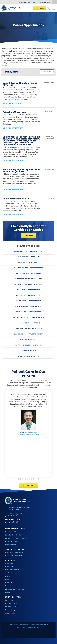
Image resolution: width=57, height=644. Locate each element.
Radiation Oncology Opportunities (28, 345)
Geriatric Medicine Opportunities (29, 295)
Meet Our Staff (29, 485)
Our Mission (9, 566)
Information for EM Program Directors (18, 555)
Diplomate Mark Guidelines (15, 589)
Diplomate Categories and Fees (16, 538)
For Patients (32, 2)
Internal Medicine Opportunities (29, 312)
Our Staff (9, 573)
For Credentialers (44, 2)
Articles (8, 576)
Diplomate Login (40, 8)
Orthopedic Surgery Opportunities (28, 328)
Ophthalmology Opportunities (28, 323)
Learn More (28, 236)
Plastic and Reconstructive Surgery (28, 334)
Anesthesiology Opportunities (28, 257)
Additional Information (33, 628)
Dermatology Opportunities (28, 262)
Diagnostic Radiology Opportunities (28, 268)
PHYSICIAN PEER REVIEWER (16, 199)
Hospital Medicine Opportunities (29, 301)
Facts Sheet (9, 586)
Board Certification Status (14, 542)
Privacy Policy (21, 628)
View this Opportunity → (14, 103)
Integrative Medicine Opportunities (29, 306)
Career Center (10, 613)
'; (47, 72)
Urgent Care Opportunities (29, 356)
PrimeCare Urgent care (15, 112)
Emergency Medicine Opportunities (29, 279)
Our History (9, 563)
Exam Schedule (11, 545)
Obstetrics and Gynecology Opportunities (29, 317)
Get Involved (22, 2)
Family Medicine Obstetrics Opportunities (29, 284)
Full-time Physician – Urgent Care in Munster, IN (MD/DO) (21, 170)
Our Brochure (10, 583)
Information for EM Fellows (14, 552)
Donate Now (10, 610)
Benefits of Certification (14, 535)
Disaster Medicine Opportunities (29, 273)
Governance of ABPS (12, 570)
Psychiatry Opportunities (28, 340)
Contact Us (9, 592)
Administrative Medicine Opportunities (28, 251)
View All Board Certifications (15, 532)
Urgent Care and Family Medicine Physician (20, 84)
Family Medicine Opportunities (29, 290)
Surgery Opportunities (28, 351)
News (7, 579)
